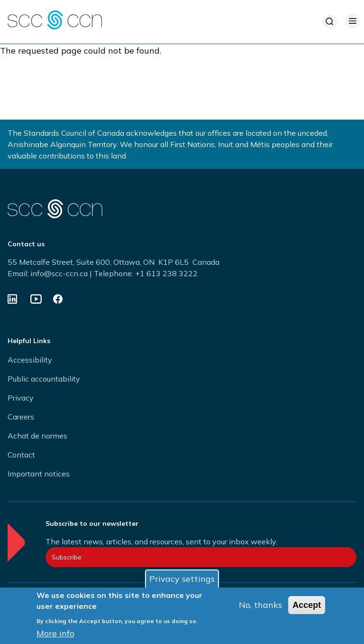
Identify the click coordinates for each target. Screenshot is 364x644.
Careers (21, 417)
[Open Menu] (353, 21)
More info (55, 633)
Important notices (39, 474)
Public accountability (44, 379)
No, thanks (260, 605)
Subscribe (67, 557)
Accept (307, 605)
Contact (21, 455)
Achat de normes (37, 436)
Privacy (21, 398)
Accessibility (30, 360)
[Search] (330, 22)
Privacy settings (182, 579)
